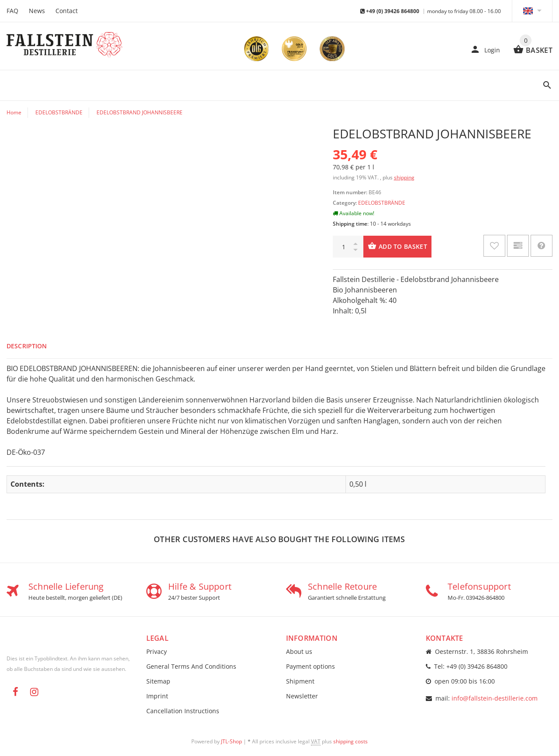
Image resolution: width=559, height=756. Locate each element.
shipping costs (350, 741)
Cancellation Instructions (183, 711)
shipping (404, 177)
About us (299, 651)
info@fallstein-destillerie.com (495, 698)
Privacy (157, 651)
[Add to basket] (397, 247)
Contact (67, 11)
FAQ (12, 11)
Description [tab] (27, 346)
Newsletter (302, 696)
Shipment (300, 681)
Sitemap (158, 681)
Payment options (311, 666)
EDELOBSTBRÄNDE (382, 203)
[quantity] (348, 247)
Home (14, 112)
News (37, 11)
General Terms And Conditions (191, 666)
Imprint (157, 696)
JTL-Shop (231, 741)
